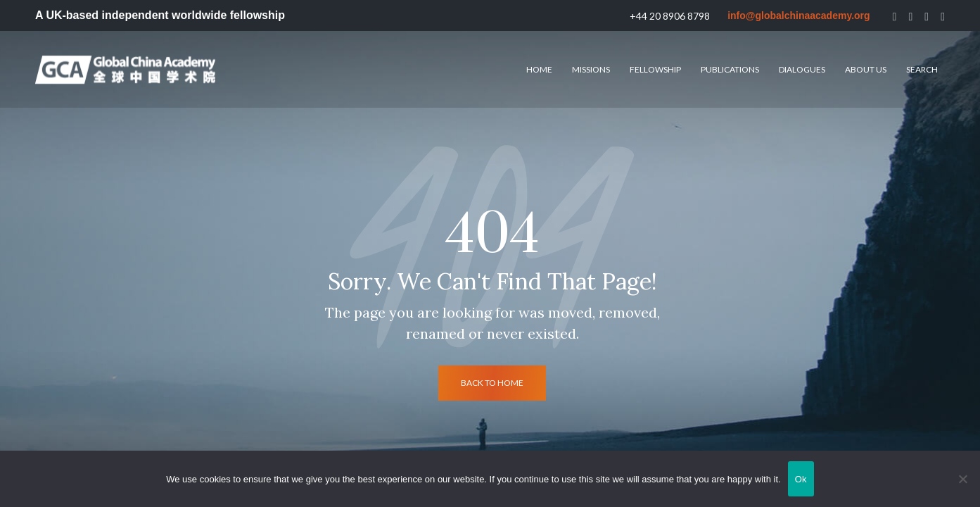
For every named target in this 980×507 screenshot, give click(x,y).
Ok (801, 479)
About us (866, 69)
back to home (492, 383)
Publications (730, 69)
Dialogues (802, 69)
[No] (962, 479)
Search (922, 69)
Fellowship (655, 69)
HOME (539, 69)
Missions (591, 69)
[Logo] (125, 70)
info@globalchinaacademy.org (798, 15)
